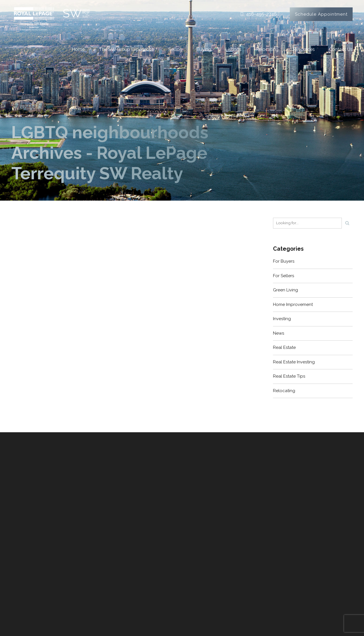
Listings (233, 49)
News (279, 333)
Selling (175, 49)
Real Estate (284, 347)
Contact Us (341, 49)
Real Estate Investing (294, 362)
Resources (304, 49)
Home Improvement (293, 304)
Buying (204, 49)
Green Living (286, 290)
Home (78, 49)
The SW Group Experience (127, 49)
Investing (282, 319)
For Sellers (284, 276)
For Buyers (284, 261)
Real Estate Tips (289, 376)
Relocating (267, 49)
